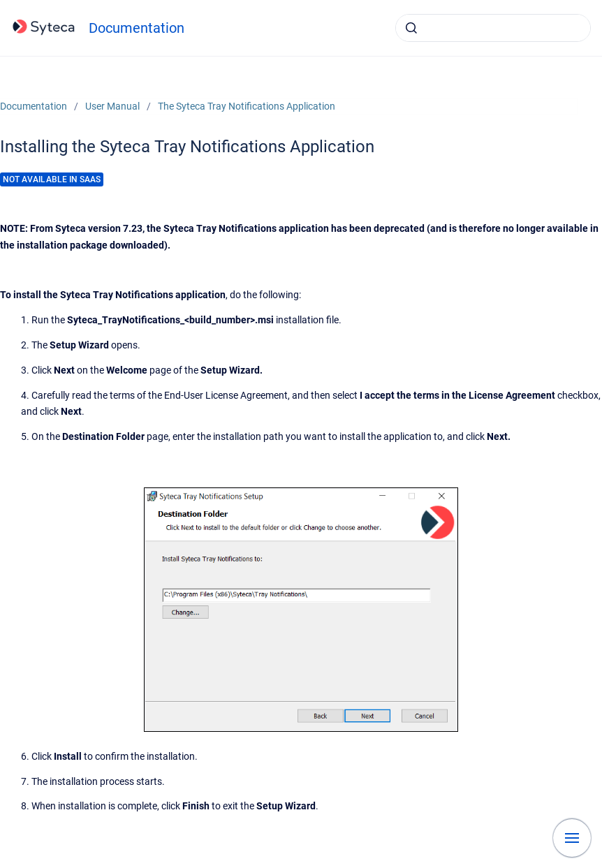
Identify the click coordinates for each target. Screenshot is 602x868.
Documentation (137, 28)
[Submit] (411, 28)
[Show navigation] (572, 838)
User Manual (112, 106)
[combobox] (493, 28)
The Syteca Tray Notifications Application (247, 106)
